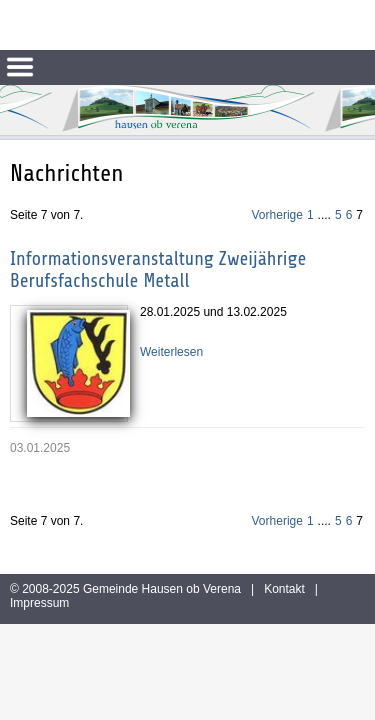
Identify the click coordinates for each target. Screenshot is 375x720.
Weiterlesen (171, 352)
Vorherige (277, 215)
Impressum (39, 603)
